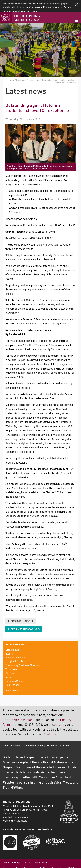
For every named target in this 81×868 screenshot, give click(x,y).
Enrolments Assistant (18, 709)
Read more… (52, 723)
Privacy (26, 851)
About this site (40, 851)
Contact (65, 734)
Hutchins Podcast (15, 670)
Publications (12, 674)
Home (12, 68)
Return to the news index (26, 618)
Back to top (12, 679)
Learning (16, 734)
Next (28, 610)
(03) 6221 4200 (12, 802)
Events (9, 642)
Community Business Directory (23, 654)
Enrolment (52, 734)
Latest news (34, 68)
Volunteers (11, 658)
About (6, 734)
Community (21, 68)
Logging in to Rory (16, 650)
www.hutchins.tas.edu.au (15, 809)
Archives (10, 666)
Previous (16, 610)
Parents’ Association (17, 646)
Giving (41, 734)
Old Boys (10, 662)
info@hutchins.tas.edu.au (15, 806)
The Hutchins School (27, 7)
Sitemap (16, 851)
